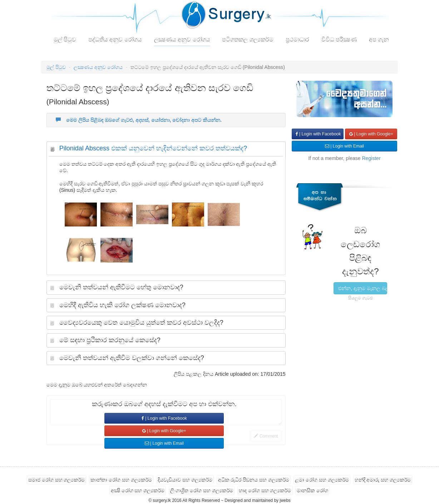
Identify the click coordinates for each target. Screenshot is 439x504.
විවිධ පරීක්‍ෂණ (339, 39)
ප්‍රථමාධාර (297, 39)
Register (371, 158)
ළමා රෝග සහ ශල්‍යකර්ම (322, 480)
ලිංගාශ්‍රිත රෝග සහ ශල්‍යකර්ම (202, 490)
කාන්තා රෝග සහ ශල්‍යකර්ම (121, 480)
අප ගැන (379, 39)
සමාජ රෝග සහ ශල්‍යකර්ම (57, 480)
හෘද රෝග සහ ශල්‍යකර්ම (265, 490)
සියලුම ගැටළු (361, 298)
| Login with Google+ (164, 431)
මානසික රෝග (312, 490)
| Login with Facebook (164, 418)
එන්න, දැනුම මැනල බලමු (363, 288)
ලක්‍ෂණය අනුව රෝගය (182, 39)
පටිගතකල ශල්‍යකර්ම (248, 39)
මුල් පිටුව (65, 39)
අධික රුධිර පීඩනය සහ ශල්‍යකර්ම (254, 480)
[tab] (166, 150)
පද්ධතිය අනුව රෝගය (115, 39)
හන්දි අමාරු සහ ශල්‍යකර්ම (383, 480)
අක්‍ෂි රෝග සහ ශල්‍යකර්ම (138, 490)
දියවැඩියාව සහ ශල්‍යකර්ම (185, 480)
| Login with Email (164, 443)
